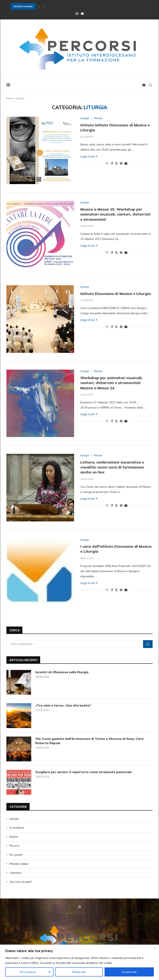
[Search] (151, 85)
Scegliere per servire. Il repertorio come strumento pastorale (84, 772)
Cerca (148, 644)
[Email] (82, 14)
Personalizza (28, 972)
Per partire (16, 855)
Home (10, 98)
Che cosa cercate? (21, 882)
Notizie (14, 837)
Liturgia (14, 819)
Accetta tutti (129, 972)
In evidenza (17, 828)
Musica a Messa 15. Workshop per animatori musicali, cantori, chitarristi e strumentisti (115, 214)
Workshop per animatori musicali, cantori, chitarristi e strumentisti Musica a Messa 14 (111, 383)
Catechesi (15, 873)
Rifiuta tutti (79, 972)
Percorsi (14, 846)
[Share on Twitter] (116, 163)
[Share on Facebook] (112, 163)
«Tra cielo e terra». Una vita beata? (63, 705)
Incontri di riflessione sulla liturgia (62, 672)
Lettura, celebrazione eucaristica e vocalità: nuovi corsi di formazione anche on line (112, 467)
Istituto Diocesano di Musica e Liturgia (116, 294)
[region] (79, 962)
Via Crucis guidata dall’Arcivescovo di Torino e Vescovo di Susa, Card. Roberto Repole (90, 741)
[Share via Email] (126, 163)
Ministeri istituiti (19, 864)
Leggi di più (89, 156)
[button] (39, 6)
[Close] (155, 948)
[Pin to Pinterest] (121, 163)
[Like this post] (107, 163)
